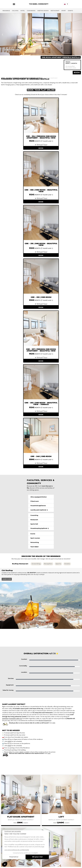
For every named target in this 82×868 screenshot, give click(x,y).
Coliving (15, 11)
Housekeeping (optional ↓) (40, 528)
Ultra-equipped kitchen (39, 497)
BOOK (41, 148)
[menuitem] (66, 4)
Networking (35, 542)
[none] (66, 4)
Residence (6, 11)
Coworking (31, 11)
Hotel (23, 11)
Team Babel (34, 547)
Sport (64, 11)
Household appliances (38, 506)
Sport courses (35, 538)
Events (70, 11)
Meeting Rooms (43, 11)
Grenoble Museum (43, 715)
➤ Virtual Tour (41, 145)
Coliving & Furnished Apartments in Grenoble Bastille (24, 78)
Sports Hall (34, 524)
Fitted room (35, 501)
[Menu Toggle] (15, 4)
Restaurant (55, 11)
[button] (2, 34)
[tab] (20, 564)
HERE (10, 741)
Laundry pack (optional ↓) (39, 510)
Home (3, 78)
